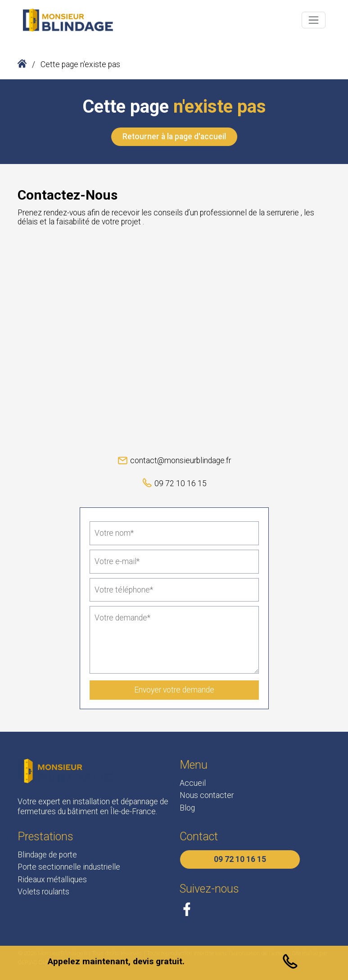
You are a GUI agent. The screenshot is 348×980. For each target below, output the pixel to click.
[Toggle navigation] (313, 20)
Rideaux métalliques (52, 880)
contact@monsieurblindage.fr (174, 460)
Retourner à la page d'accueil (174, 137)
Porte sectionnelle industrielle (69, 867)
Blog (187, 808)
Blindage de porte (47, 855)
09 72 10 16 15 (174, 483)
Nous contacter (207, 795)
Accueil (193, 783)
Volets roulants (43, 892)
